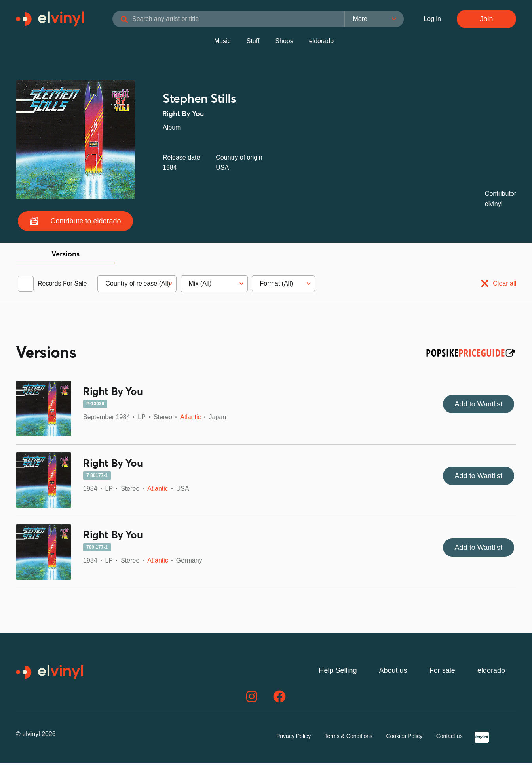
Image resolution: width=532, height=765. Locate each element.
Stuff (253, 43)
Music (222, 43)
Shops (284, 43)
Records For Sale (62, 285)
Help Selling (338, 672)
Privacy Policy (294, 738)
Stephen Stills (199, 101)
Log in (432, 20)
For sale (442, 672)
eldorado (321, 43)
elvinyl (494, 205)
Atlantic (190, 419)
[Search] (139, 21)
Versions (66, 256)
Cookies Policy (404, 738)
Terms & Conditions (349, 738)
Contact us (449, 738)
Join (486, 20)
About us (393, 672)
